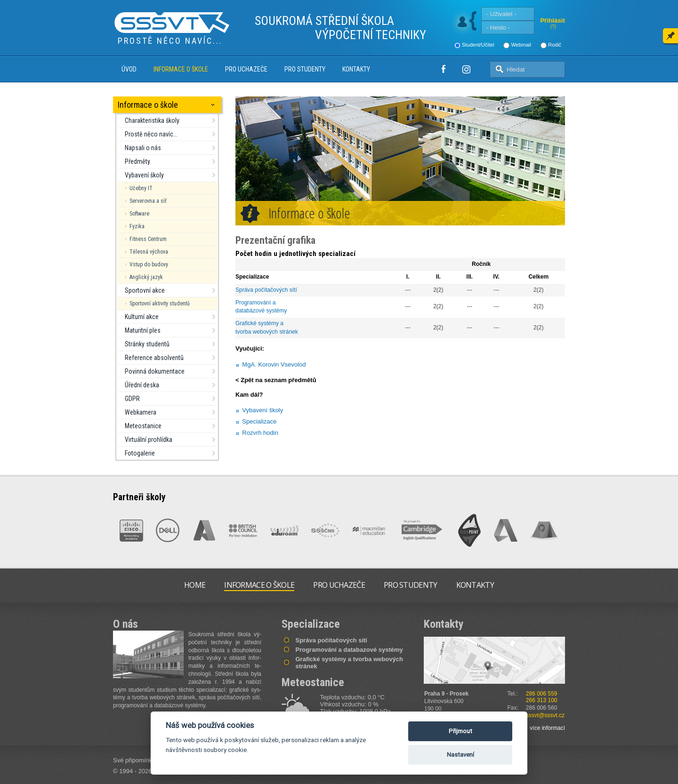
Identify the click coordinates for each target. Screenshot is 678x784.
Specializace (259, 421)
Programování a (256, 303)
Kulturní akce (142, 317)
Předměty (137, 161)
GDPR (132, 399)
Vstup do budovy (149, 264)
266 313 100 (542, 700)
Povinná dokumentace (155, 371)
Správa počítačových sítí (266, 290)
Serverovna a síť (148, 201)
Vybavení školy (144, 175)
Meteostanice (143, 426)
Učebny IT (141, 188)
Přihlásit (553, 20)
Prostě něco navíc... (151, 134)
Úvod (129, 69)
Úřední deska (142, 385)
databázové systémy (261, 311)
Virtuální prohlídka (149, 440)
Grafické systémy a (260, 323)
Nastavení (460, 755)
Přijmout (460, 731)
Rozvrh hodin (260, 433)
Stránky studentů (147, 344)
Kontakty (356, 69)
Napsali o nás (143, 148)
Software (139, 214)
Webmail (521, 45)
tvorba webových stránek (267, 332)
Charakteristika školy (152, 120)
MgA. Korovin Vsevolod (274, 364)
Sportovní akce (145, 290)
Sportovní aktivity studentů (160, 304)
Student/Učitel (478, 45)
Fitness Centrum (148, 239)
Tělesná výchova (149, 252)
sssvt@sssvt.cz (545, 715)
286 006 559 (542, 694)
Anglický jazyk (146, 277)
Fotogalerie (140, 453)
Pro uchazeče (246, 69)
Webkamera (141, 412)
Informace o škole (181, 69)
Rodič (555, 45)
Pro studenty (305, 69)
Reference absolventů (154, 358)
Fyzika (137, 226)
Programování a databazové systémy (349, 650)
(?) (553, 27)
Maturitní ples (143, 330)
